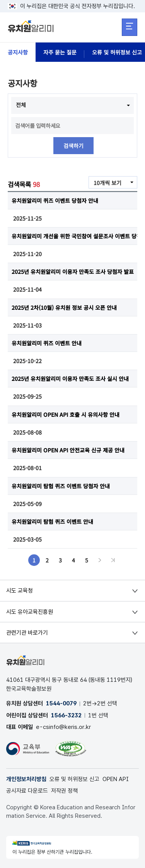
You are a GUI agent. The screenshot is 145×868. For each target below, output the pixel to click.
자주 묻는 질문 (60, 52)
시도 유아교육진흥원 (30, 612)
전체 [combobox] (21, 105)
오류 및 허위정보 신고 (74, 779)
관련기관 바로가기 (27, 633)
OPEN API (116, 779)
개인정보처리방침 (26, 779)
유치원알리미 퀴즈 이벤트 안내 (47, 343)
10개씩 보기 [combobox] (107, 183)
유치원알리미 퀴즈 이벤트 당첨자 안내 (55, 200)
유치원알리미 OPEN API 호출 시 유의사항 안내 (66, 414)
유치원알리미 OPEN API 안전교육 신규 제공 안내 (68, 450)
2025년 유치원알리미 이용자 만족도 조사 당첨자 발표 (73, 272)
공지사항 (18, 52)
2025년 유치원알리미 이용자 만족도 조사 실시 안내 (70, 379)
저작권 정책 (64, 791)
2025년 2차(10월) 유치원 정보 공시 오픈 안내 (64, 307)
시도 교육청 (20, 591)
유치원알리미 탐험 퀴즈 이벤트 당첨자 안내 (61, 486)
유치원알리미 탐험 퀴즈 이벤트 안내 (52, 521)
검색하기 (73, 146)
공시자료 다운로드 (27, 791)
